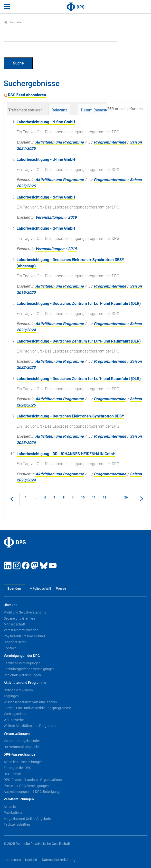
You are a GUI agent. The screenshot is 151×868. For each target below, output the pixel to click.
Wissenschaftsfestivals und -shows (30, 702)
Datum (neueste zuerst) (101, 110)
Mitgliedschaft (40, 589)
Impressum (12, 860)
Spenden (14, 589)
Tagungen (11, 696)
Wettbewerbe (14, 720)
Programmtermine (110, 142)
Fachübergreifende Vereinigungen (29, 669)
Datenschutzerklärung (59, 860)
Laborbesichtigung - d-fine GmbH (46, 122)
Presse (61, 589)
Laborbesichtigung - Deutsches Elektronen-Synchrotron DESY (70, 416)
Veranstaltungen (50, 217)
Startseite (13, 23)
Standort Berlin (15, 642)
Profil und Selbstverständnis (25, 612)
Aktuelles (10, 807)
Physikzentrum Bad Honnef (24, 636)
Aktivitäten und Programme (60, 142)
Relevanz (59, 110)
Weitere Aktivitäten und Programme (30, 726)
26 (126, 497)
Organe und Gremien (19, 618)
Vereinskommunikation (21, 630)
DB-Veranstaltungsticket (22, 747)
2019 (72, 217)
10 (83, 497)
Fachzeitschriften (17, 824)
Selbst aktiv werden (18, 690)
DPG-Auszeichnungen (21, 755)
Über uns (10, 605)
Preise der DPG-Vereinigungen (26, 786)
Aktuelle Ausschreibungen (23, 762)
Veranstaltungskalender (22, 741)
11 (94, 497)
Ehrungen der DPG (18, 768)
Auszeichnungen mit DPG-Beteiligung (32, 792)
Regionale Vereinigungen (22, 675)
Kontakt (10, 648)
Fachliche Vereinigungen (22, 663)
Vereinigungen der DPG (22, 656)
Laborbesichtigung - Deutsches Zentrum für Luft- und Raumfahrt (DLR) (79, 303)
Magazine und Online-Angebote (27, 819)
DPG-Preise (12, 774)
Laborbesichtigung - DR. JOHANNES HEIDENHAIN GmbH (66, 454)
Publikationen (14, 813)
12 (104, 497)
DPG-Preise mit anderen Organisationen (34, 780)
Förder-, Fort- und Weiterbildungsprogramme (37, 708)
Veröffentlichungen (19, 799)
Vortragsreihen (15, 714)
